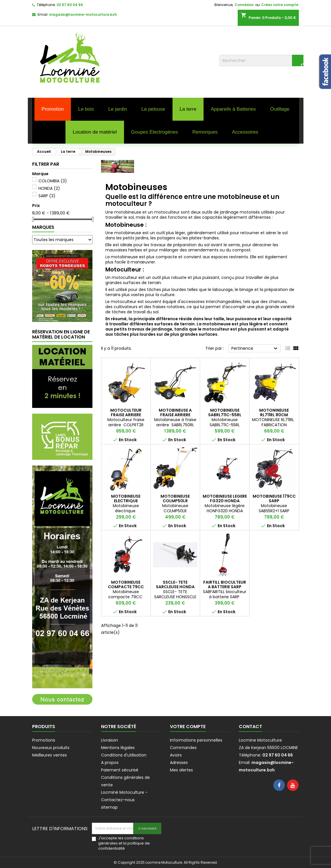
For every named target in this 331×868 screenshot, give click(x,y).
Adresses (179, 763)
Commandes (183, 748)
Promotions (44, 740)
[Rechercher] (261, 60)
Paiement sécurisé (120, 770)
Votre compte (188, 727)
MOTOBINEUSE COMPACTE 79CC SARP (126, 587)
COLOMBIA (53, 181)
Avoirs (176, 755)
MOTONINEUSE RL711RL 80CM (274, 413)
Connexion (244, 5)
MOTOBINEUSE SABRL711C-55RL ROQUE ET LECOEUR (225, 415)
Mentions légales (118, 748)
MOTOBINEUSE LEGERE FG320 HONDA (225, 498)
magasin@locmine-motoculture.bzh (83, 14)
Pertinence (255, 349)
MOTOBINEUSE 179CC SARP (274, 498)
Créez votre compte (280, 5)
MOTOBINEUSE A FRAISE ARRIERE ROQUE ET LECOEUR (175, 415)
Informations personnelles (196, 740)
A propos (110, 763)
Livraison (110, 740)
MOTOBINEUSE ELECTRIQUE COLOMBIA (126, 501)
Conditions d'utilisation (124, 755)
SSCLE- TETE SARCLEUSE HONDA (175, 584)
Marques (43, 227)
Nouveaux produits (51, 748)
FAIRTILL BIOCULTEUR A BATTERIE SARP (225, 584)
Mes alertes (181, 770)
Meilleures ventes (50, 755)
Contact (250, 727)
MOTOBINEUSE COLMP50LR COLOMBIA (175, 501)
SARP (47, 196)
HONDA (49, 188)
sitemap (109, 807)
